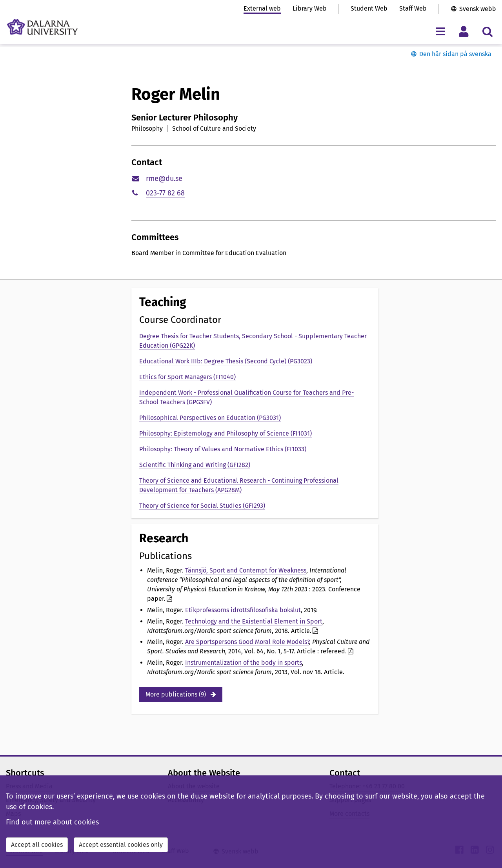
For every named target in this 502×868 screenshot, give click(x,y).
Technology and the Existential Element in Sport (254, 621)
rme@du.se (164, 179)
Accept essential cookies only (121, 845)
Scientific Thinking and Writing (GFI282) (195, 465)
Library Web (310, 8)
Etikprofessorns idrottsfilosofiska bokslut (243, 610)
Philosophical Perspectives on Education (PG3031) (210, 418)
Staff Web (413, 8)
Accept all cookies (37, 845)
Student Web (369, 8)
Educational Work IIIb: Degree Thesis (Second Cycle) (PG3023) (226, 361)
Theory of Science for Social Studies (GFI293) (202, 506)
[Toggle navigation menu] (440, 31)
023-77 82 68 (165, 193)
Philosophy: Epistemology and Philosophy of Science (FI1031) (226, 433)
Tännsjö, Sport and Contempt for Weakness (246, 570)
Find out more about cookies (52, 822)
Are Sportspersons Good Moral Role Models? (247, 642)
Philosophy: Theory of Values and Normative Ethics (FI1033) (223, 449)
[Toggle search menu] (487, 31)
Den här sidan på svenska (455, 54)
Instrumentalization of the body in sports (244, 663)
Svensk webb (478, 9)
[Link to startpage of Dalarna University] (42, 27)
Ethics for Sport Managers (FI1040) (187, 377)
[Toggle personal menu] (464, 31)
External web (262, 8)
